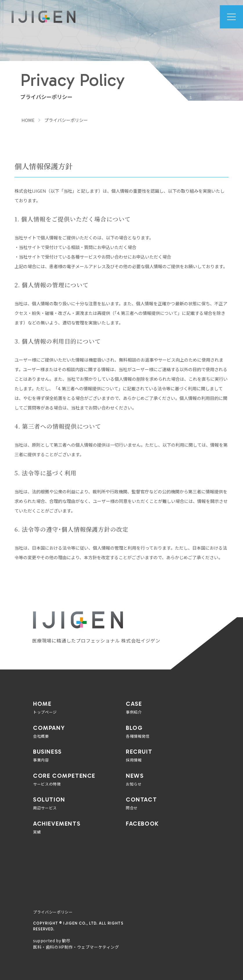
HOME (28, 120)
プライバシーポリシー (53, 912)
